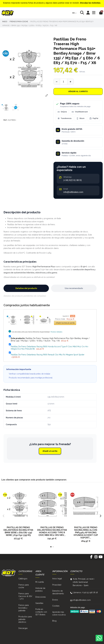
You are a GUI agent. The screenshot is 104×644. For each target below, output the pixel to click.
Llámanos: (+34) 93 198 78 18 (85, 592)
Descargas (23, 628)
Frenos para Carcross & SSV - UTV (25, 596)
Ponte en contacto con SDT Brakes (41, 612)
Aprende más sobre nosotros (59, 613)
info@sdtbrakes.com (82, 600)
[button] (51, 547)
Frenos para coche (24, 586)
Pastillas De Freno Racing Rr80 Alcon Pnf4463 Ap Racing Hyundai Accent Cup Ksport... (86, 533)
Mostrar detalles (56, 332)
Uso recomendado (74, 288)
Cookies (56, 606)
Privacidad (57, 585)
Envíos (55, 600)
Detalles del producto (26, 288)
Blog (54, 621)
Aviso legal (57, 579)
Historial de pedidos (40, 590)
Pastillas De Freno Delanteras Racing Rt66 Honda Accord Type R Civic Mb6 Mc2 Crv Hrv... (52, 531)
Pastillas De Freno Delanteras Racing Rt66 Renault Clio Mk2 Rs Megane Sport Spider (48, 355)
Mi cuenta (40, 582)
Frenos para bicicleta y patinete (24, 608)
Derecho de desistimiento (58, 592)
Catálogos (23, 579)
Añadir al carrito (78, 91)
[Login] (88, 13)
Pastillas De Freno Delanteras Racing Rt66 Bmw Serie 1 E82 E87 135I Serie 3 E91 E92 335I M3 (18, 531)
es (74, 13)
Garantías (39, 603)
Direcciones (41, 597)
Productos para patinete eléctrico (25, 619)
